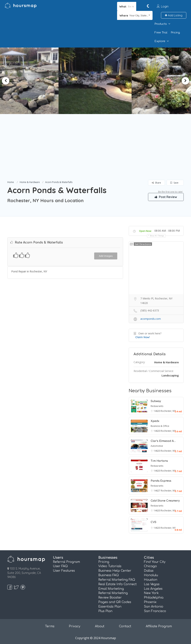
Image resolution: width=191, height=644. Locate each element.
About (100, 626)
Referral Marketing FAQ (117, 580)
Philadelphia (154, 598)
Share (156, 183)
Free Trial (161, 33)
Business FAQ (109, 575)
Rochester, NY (168, 411)
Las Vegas (152, 584)
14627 (157, 491)
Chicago (150, 566)
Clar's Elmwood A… (163, 441)
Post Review (166, 197)
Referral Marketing (113, 593)
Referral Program (66, 562)
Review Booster (110, 598)
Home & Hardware (30, 182)
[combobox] (135, 15)
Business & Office (160, 426)
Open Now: (145, 231)
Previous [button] (6, 81)
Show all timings (157, 236)
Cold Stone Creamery (165, 501)
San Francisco (155, 611)
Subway (156, 401)
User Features (64, 571)
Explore (160, 41)
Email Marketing (111, 589)
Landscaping (170, 375)
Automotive (157, 446)
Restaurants (157, 406)
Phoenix (150, 602)
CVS (153, 522)
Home (11, 182)
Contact (125, 626)
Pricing (175, 33)
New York (151, 593)
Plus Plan (105, 611)
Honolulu (151, 575)
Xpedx (155, 421)
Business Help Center (115, 571)
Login (165, 6)
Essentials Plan (110, 607)
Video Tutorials (110, 566)
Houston (151, 580)
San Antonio (154, 607)
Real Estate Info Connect (117, 584)
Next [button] (185, 81)
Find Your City (155, 562)
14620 (157, 411)
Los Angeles (153, 589)
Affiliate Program (159, 626)
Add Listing (174, 15)
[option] (95, 81)
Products (161, 24)
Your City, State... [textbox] (139, 15)
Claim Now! (143, 337)
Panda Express (161, 481)
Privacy (75, 626)
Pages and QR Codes (115, 602)
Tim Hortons (159, 461)
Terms (50, 626)
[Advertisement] (95, 152)
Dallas (149, 571)
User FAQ (60, 566)
